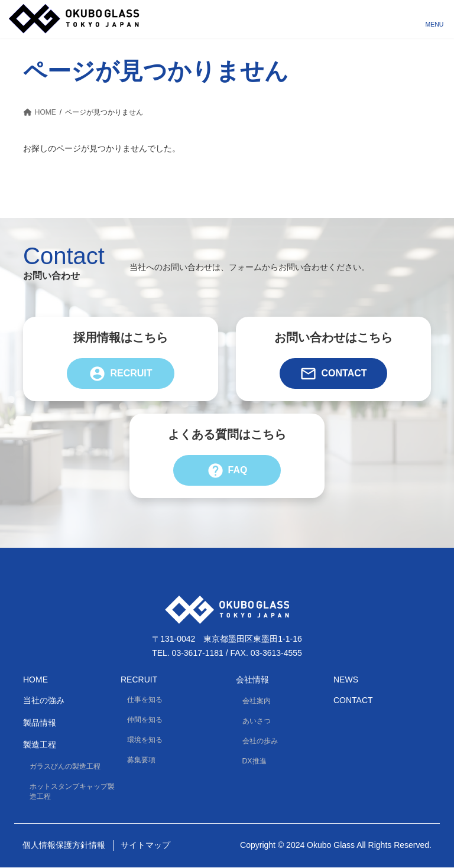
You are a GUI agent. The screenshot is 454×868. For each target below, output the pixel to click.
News (346, 680)
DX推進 (254, 762)
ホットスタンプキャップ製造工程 (72, 791)
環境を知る (145, 740)
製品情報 (40, 723)
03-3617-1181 (198, 653)
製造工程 (40, 745)
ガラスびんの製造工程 (65, 766)
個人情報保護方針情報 (64, 846)
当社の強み (44, 701)
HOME (35, 680)
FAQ (227, 470)
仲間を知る (145, 720)
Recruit (120, 373)
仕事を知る (145, 700)
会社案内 (257, 701)
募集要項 (141, 760)
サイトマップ (145, 846)
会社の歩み (260, 742)
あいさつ (257, 721)
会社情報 (252, 680)
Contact (333, 373)
